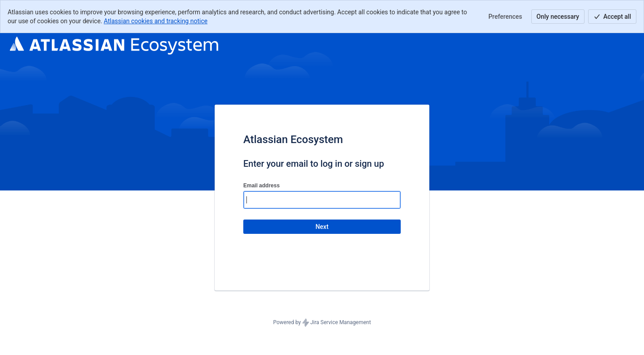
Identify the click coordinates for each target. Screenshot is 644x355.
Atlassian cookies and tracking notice (156, 21)
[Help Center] (114, 46)
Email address (261, 186)
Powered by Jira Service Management (322, 323)
